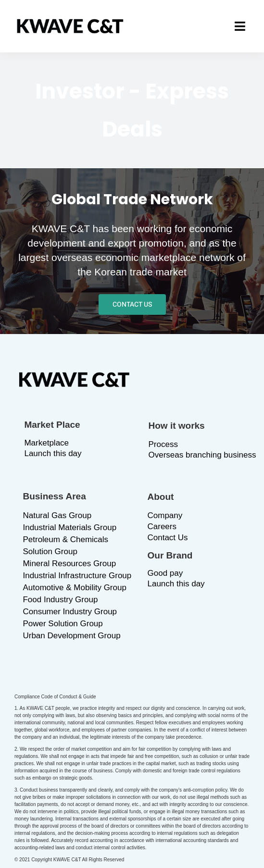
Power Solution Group (63, 624)
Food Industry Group (60, 600)
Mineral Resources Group (69, 564)
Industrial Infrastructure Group (77, 576)
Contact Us (168, 538)
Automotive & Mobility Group (74, 588)
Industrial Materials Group (69, 527)
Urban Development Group (71, 636)
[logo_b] (70, 23)
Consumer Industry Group (70, 612)
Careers (162, 527)
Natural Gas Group (57, 515)
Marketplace (46, 443)
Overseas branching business (202, 455)
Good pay (165, 573)
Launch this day (53, 453)
